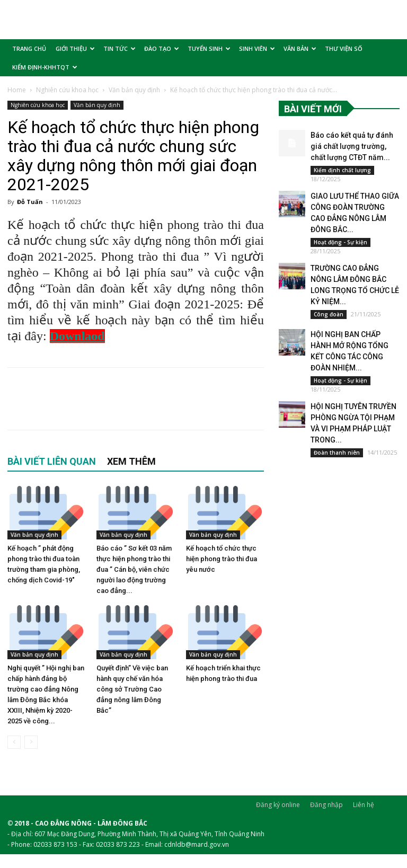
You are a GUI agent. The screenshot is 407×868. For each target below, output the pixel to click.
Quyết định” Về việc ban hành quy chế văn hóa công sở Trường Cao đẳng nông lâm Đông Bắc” (132, 689)
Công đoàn (329, 314)
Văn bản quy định (134, 90)
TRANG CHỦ (29, 48)
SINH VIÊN (257, 48)
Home (17, 90)
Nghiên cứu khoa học (67, 90)
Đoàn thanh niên (337, 453)
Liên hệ (364, 805)
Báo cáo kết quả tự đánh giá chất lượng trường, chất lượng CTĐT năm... (351, 146)
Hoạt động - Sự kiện (340, 242)
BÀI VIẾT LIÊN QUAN (52, 461)
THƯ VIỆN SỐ (344, 48)
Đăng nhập (326, 805)
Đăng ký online (278, 805)
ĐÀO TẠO (162, 48)
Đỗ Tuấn (30, 202)
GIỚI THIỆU (75, 48)
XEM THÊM (131, 461)
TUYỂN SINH (209, 48)
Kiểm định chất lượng (342, 170)
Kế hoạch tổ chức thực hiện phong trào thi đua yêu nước (222, 559)
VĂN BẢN (300, 48)
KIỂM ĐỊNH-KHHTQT (45, 67)
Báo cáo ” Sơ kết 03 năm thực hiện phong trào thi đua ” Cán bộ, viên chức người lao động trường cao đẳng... (134, 569)
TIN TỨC (120, 48)
